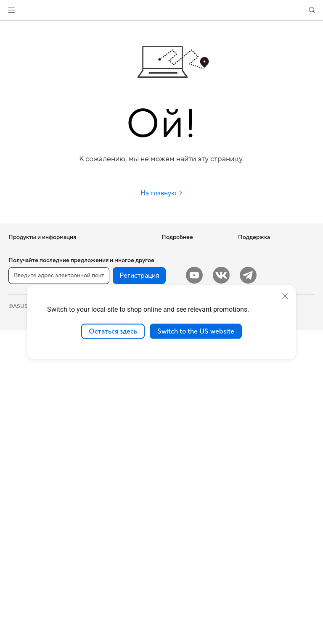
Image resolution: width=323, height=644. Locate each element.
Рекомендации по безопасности (184, 444)
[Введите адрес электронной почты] (59, 590)
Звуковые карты (104, 275)
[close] (285, 296)
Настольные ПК (29, 409)
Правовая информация (171, 620)
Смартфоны (24, 263)
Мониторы (22, 371)
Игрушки (95, 555)
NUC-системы (27, 434)
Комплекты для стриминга (117, 453)
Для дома (20, 289)
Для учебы (22, 326)
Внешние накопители (111, 250)
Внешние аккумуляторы (114, 530)
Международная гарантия (183, 367)
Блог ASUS (176, 263)
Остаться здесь (113, 331)
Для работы (24, 301)
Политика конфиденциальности (252, 620)
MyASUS (173, 472)
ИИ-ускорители (104, 263)
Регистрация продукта (191, 415)
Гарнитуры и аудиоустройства (106, 437)
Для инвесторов (259, 263)
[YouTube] (194, 589)
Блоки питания (28, 536)
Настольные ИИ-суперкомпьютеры (107, 367)
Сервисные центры (186, 402)
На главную (162, 193)
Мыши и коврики (106, 421)
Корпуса (20, 510)
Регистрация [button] (139, 590)
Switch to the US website (196, 331)
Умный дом (97, 383)
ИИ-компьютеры (183, 250)
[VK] (221, 589)
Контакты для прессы (266, 275)
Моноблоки (24, 397)
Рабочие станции (31, 460)
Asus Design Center (186, 275)
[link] (162, 10)
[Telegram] (248, 589)
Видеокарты (24, 498)
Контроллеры (101, 542)
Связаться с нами (184, 428)
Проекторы (23, 384)
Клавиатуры (99, 409)
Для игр (19, 339)
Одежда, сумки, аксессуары (103, 469)
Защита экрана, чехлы (112, 485)
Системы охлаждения (36, 523)
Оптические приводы (36, 548)
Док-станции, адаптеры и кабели (116, 514)
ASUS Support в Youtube (193, 460)
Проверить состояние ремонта (190, 386)
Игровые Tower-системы (40, 422)
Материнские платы (34, 485)
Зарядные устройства (111, 498)
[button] (11, 10)
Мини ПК (20, 447)
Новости (249, 250)
